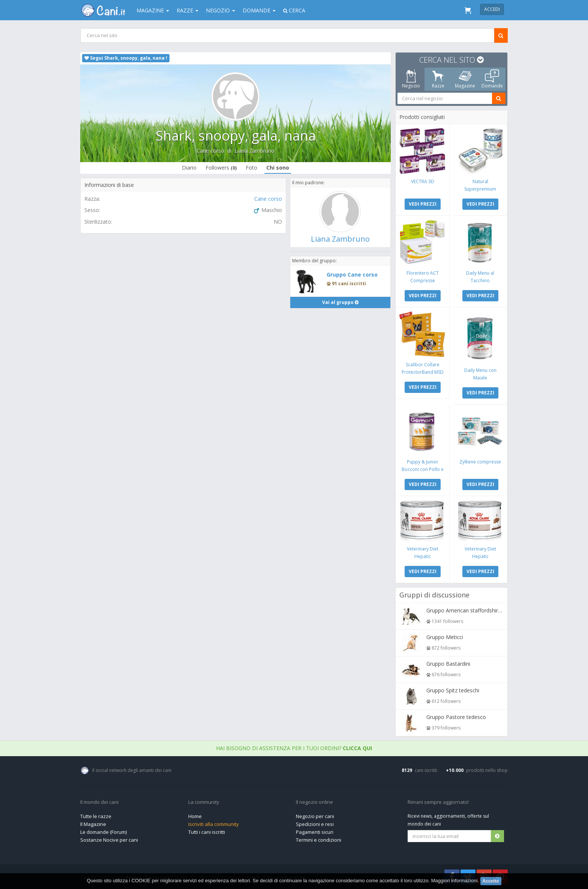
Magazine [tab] (465, 79)
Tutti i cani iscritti (207, 832)
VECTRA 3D (423, 181)
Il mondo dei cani (99, 802)
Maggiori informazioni (454, 881)
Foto (251, 168)
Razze (187, 10)
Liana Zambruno (254, 151)
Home (195, 816)
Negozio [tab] (411, 79)
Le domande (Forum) (103, 832)
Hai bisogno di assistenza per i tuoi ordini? (294, 748)
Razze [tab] (438, 79)
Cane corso (210, 151)
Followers (221, 168)
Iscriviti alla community (214, 824)
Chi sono (278, 168)
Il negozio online (314, 802)
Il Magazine (93, 824)
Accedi (492, 9)
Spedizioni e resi (315, 824)
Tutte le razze (96, 816)
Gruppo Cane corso (352, 275)
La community (204, 802)
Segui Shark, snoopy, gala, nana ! (126, 58)
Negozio (220, 10)
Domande (259, 10)
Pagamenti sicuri (315, 832)
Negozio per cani (315, 816)
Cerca (294, 10)
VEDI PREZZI (423, 204)
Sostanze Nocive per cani (109, 840)
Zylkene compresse (480, 462)
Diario (189, 168)
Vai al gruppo (340, 302)
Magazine (153, 10)
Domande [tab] (492, 79)
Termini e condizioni (319, 840)
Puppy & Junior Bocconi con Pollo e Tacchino (423, 469)
